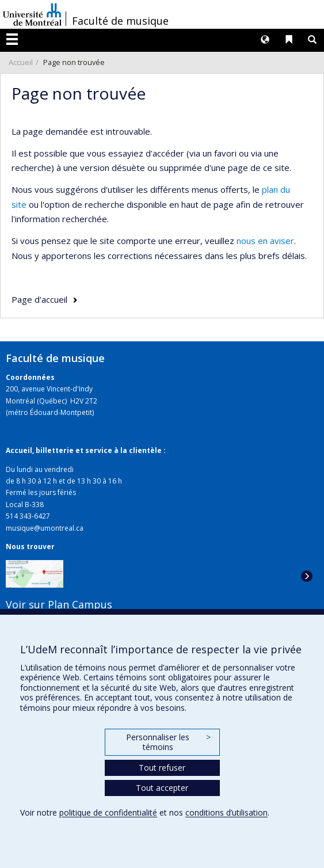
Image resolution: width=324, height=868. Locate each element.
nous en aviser (265, 241)
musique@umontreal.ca (45, 528)
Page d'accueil (39, 299)
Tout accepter (162, 788)
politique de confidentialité (108, 812)
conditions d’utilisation (226, 812)
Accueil (21, 62)
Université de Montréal (32, 14)
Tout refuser (162, 768)
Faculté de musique (120, 21)
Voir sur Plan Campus (59, 604)
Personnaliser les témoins (168, 742)
